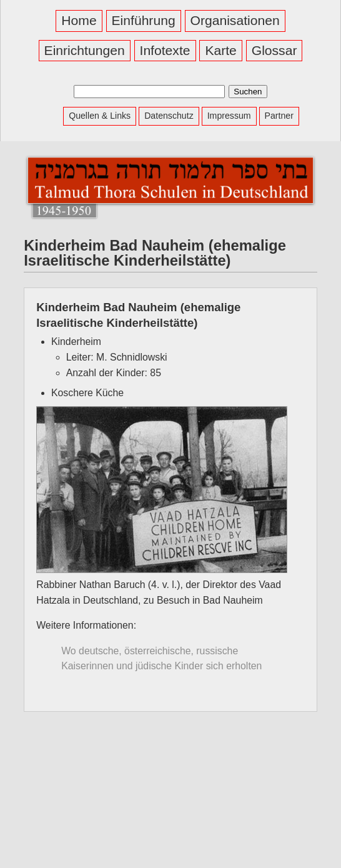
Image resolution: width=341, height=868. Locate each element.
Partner (279, 116)
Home (79, 20)
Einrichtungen (85, 50)
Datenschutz (169, 116)
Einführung (144, 20)
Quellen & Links (100, 116)
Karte (220, 50)
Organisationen (235, 20)
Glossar (274, 50)
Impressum (229, 116)
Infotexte (165, 50)
